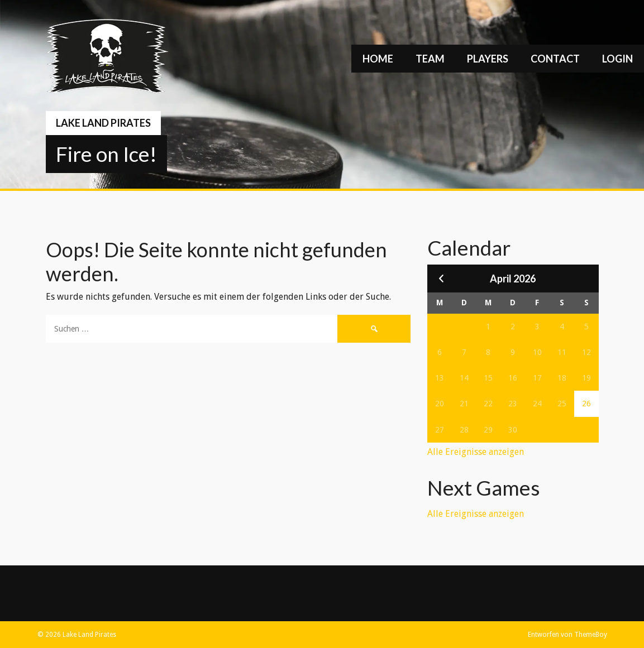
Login (617, 59)
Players (488, 59)
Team (430, 59)
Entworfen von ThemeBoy (567, 635)
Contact (555, 59)
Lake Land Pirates (103, 123)
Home (378, 59)
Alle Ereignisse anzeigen (476, 452)
